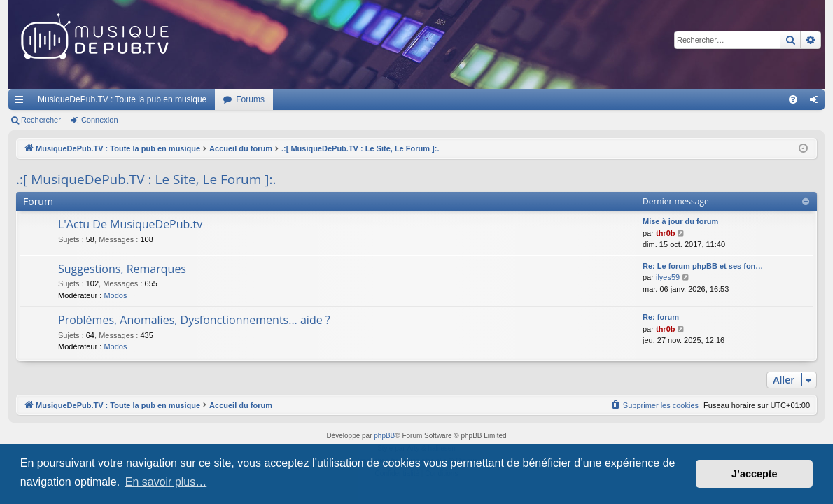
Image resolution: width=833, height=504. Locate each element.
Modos (115, 295)
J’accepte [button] (755, 474)
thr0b (666, 233)
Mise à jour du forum (680, 221)
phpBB (384, 436)
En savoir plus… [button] (166, 482)
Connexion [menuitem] (817, 102)
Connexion (100, 120)
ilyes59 (668, 277)
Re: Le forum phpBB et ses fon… (703, 266)
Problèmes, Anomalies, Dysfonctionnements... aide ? (194, 320)
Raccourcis (22, 102)
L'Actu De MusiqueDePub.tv (130, 224)
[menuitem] (793, 99)
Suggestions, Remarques (122, 269)
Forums (250, 99)
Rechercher (41, 120)
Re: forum (661, 317)
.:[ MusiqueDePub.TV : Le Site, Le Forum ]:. (146, 179)
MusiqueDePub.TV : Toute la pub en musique (122, 99)
